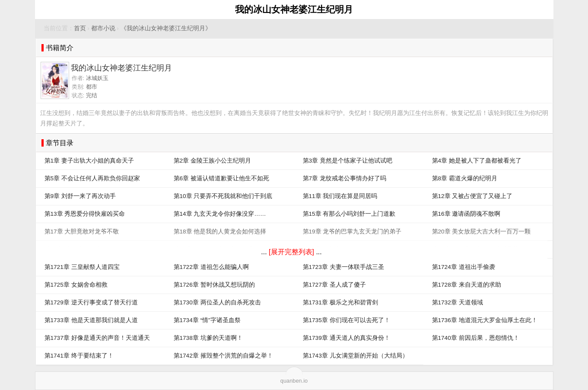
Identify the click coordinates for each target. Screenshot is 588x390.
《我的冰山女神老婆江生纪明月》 (166, 28)
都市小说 (103, 28)
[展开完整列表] (291, 252)
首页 (80, 28)
